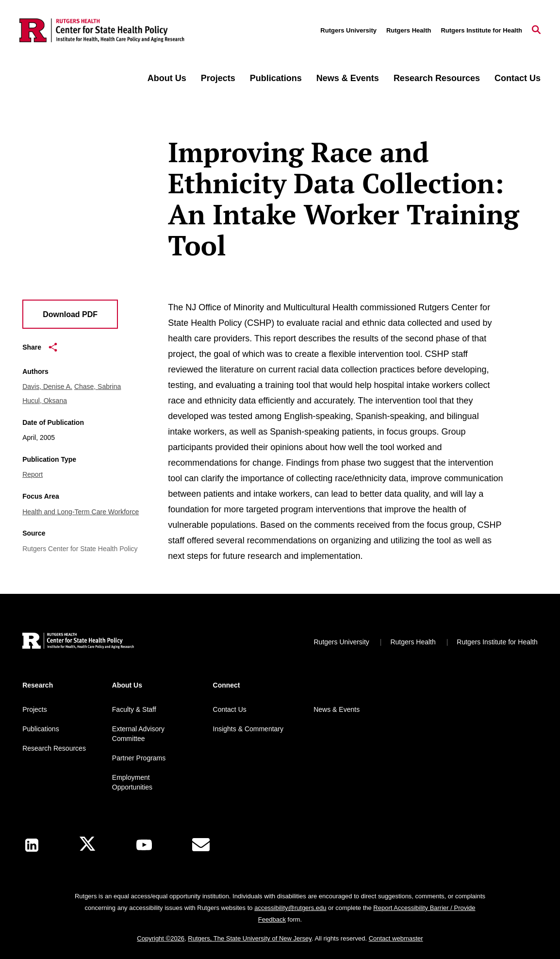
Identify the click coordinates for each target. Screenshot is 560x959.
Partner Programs (139, 758)
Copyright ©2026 (161, 938)
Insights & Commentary (248, 729)
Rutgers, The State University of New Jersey (250, 938)
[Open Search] (536, 31)
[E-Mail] (201, 845)
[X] (87, 845)
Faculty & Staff (134, 709)
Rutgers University (348, 30)
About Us (167, 78)
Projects (218, 78)
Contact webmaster (396, 938)
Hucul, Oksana (45, 401)
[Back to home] (78, 642)
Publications (276, 78)
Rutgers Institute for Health (481, 30)
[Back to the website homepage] (102, 31)
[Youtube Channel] (144, 845)
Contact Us (518, 78)
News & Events (348, 78)
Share (40, 347)
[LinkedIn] (32, 845)
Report (33, 474)
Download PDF (70, 314)
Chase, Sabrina (98, 387)
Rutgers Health (409, 30)
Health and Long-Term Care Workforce (81, 512)
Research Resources (437, 78)
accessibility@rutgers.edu (290, 908)
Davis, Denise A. (47, 387)
